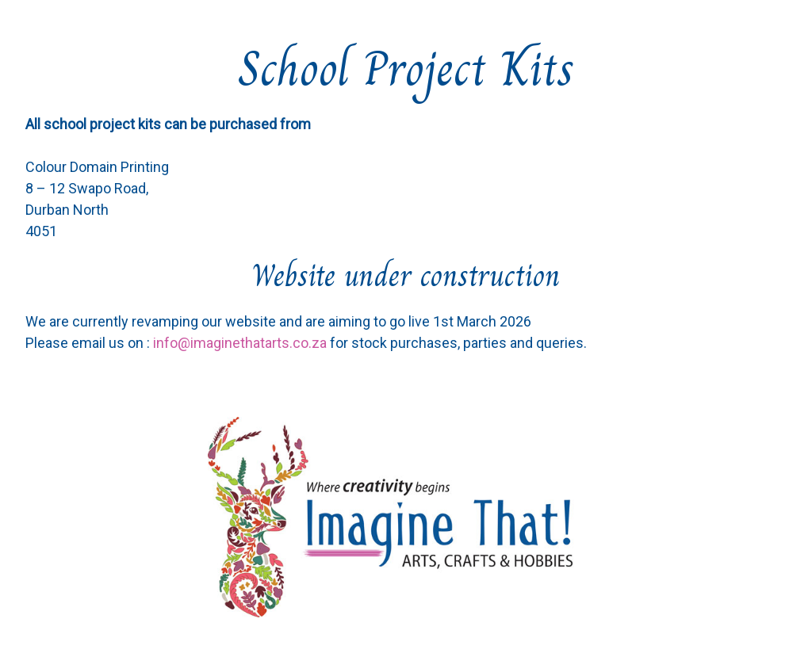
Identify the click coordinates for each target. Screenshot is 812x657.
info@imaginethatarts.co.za (240, 343)
